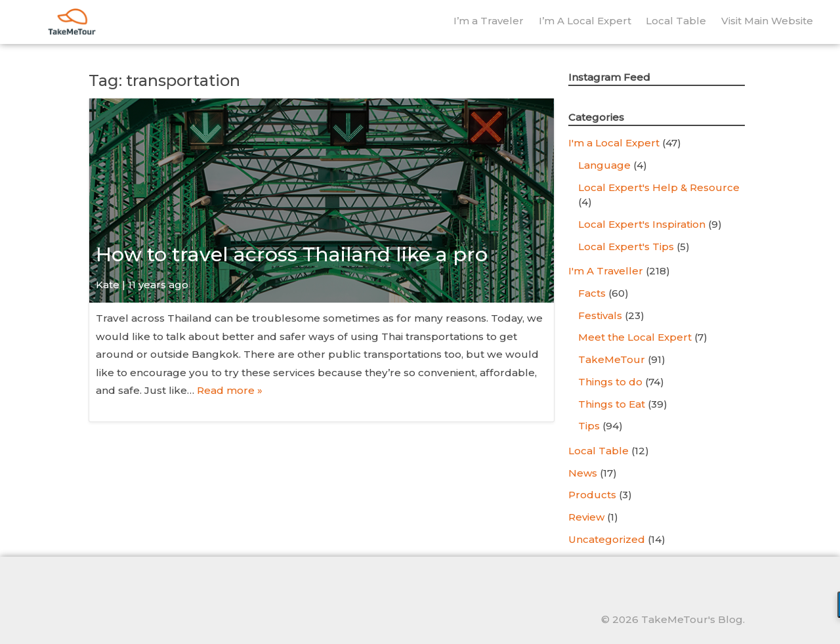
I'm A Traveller (606, 271)
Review (586, 517)
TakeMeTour (612, 359)
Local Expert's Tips (626, 247)
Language (604, 165)
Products (592, 495)
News (583, 473)
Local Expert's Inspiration (642, 224)
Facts (592, 293)
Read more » (230, 390)
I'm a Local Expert (614, 143)
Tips (589, 426)
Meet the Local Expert (635, 337)
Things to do (610, 382)
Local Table (676, 21)
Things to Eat (612, 404)
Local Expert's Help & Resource (659, 187)
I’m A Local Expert (585, 21)
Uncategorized (607, 539)
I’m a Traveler (489, 21)
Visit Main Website (767, 21)
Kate (108, 285)
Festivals (600, 315)
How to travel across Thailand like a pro (292, 254)
